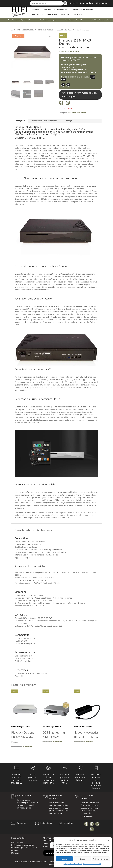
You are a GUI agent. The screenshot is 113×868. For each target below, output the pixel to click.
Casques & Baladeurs (84, 10)
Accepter (64, 859)
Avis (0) (69, 121)
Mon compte (102, 3)
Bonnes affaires (87, 3)
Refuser (83, 859)
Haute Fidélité (62, 10)
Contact (78, 15)
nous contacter (90, 72)
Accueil (36, 10)
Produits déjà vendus (44, 30)
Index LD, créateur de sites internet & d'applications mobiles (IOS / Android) (44, 862)
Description (20, 121)
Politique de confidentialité (73, 864)
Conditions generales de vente (24, 848)
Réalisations (52, 15)
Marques (38, 15)
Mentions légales (18, 842)
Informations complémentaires (45, 121)
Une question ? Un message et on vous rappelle (79, 95)
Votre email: (46, 845)
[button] (109, 840)
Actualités (66, 15)
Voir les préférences (101, 859)
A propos (47, 10)
